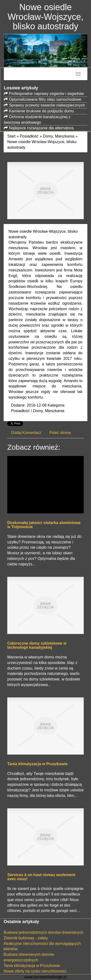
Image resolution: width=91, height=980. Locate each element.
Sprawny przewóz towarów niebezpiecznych (47, 105)
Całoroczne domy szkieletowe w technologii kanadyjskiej (37, 645)
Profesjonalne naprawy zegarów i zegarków (46, 94)
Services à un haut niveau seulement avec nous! (41, 877)
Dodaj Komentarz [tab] (26, 433)
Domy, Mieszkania (59, 136)
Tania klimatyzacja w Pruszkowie (37, 764)
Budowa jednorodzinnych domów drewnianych (44, 932)
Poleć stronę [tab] (60, 433)
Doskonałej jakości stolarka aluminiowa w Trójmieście (44, 525)
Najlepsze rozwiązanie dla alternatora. (42, 128)
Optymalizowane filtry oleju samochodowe (45, 99)
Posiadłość (29, 136)
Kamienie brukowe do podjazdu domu (41, 111)
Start (11, 136)
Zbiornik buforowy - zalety (26, 938)
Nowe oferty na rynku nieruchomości (35, 971)
